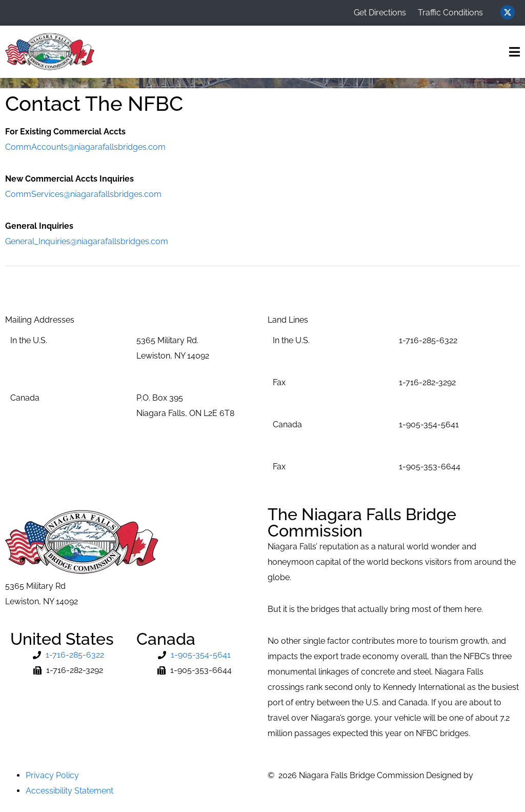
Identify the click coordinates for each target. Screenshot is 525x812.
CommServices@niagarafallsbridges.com (83, 194)
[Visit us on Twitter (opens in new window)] (508, 12)
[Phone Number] (68, 655)
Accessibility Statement (69, 791)
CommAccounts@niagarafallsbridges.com (85, 147)
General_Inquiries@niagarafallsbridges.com (87, 241)
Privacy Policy (52, 775)
